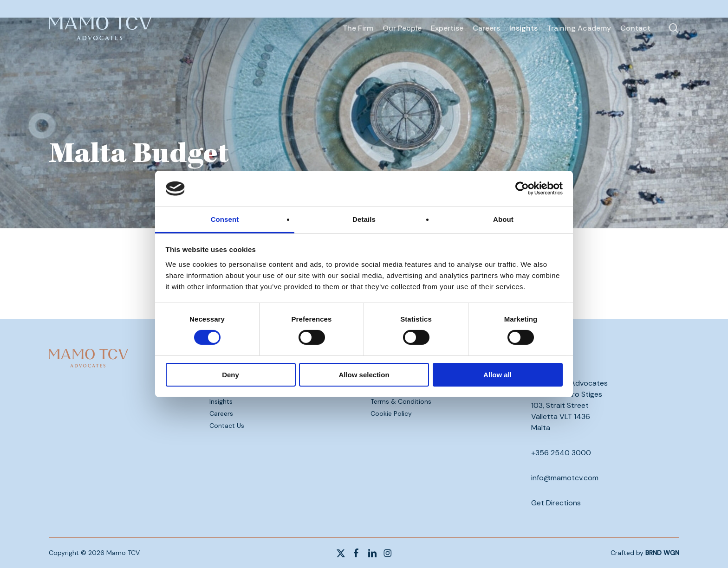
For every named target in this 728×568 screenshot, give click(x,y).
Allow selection (364, 375)
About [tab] (503, 219)
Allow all (497, 375)
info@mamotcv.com (565, 478)
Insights (221, 401)
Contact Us (227, 426)
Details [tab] (364, 219)
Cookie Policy (391, 413)
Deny (231, 375)
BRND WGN (662, 553)
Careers (221, 413)
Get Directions (556, 503)
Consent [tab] (225, 219)
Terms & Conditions (401, 401)
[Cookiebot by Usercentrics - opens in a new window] (522, 188)
